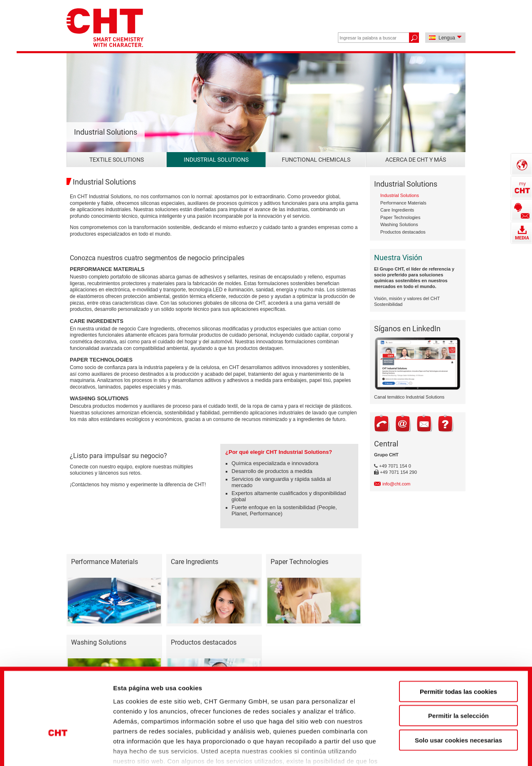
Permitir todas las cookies (458, 634)
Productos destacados (403, 232)
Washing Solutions (399, 224)
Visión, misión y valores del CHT (407, 298)
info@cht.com (396, 484)
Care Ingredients (397, 210)
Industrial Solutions (216, 160)
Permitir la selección (458, 658)
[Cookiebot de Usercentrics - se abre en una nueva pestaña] (58, 746)
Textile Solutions (117, 160)
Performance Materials (403, 203)
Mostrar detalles (451, 745)
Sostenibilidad (388, 304)
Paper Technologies (400, 217)
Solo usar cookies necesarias (458, 682)
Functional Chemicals (316, 160)
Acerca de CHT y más (416, 160)
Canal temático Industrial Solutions (409, 397)
